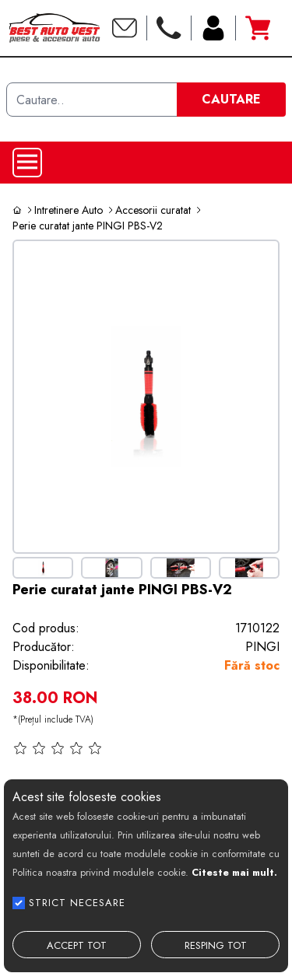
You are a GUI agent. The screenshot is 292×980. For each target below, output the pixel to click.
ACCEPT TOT (77, 945)
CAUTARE (231, 99)
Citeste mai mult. (234, 872)
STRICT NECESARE (77, 903)
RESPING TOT (216, 945)
